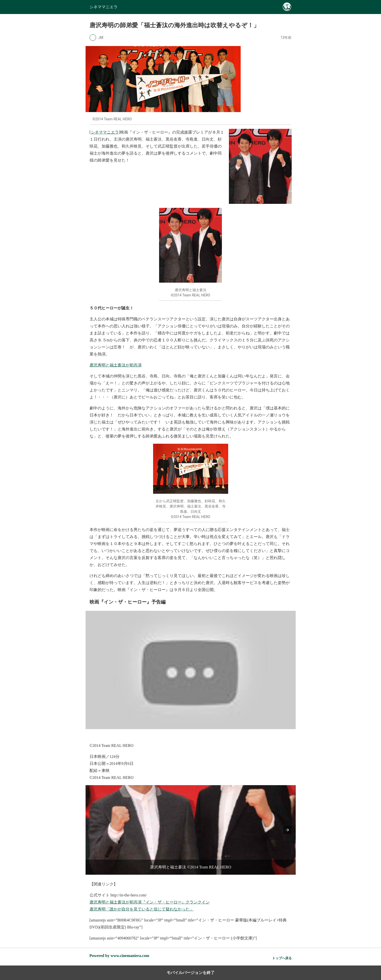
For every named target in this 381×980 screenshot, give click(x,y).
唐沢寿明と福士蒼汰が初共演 (116, 365)
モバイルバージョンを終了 (191, 973)
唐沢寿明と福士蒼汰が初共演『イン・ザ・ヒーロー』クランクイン (150, 902)
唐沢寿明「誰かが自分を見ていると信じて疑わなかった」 (142, 909)
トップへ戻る (282, 958)
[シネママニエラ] (105, 132)
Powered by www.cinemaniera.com (119, 956)
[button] (287, 830)
